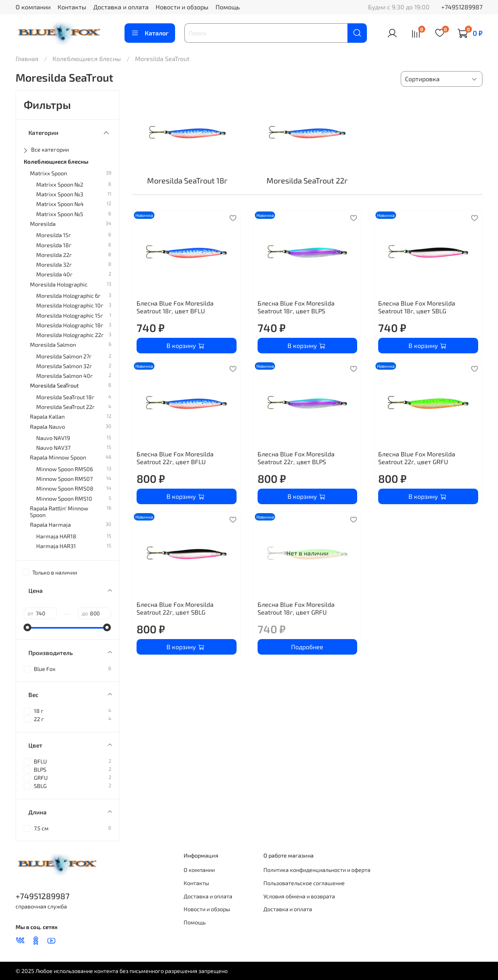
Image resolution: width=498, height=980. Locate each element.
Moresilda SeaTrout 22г (66, 407)
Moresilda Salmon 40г (65, 376)
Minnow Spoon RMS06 (65, 469)
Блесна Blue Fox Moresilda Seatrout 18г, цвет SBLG (417, 307)
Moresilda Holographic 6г (68, 296)
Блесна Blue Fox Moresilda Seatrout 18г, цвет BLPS (296, 307)
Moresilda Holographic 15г (70, 315)
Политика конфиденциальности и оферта (317, 870)
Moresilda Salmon (53, 345)
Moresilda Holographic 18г (70, 325)
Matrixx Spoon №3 (60, 194)
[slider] (28, 627)
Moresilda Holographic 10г (70, 305)
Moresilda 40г (54, 274)
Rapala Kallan (47, 417)
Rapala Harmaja (50, 525)
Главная (27, 59)
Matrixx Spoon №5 (60, 214)
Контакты (72, 7)
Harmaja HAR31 (56, 546)
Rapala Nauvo (47, 427)
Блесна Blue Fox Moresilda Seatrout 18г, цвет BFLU (175, 307)
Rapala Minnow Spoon (58, 457)
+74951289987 (462, 7)
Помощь (228, 7)
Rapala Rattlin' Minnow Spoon (59, 512)
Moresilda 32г (54, 265)
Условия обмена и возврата (299, 896)
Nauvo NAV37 (53, 448)
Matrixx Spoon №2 (60, 184)
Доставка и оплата (121, 7)
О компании (33, 7)
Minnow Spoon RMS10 (64, 499)
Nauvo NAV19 (53, 438)
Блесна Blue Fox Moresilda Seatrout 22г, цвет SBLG (175, 608)
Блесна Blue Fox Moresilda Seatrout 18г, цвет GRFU (296, 608)
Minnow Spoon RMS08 (65, 488)
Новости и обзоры (182, 7)
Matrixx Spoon (48, 173)
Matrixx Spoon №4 (60, 204)
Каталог (150, 33)
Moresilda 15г (54, 235)
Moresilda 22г (54, 255)
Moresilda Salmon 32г (64, 366)
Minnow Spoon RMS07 (64, 479)
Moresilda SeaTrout (54, 385)
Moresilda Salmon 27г (64, 356)
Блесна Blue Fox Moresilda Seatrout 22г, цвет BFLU (175, 458)
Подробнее (307, 647)
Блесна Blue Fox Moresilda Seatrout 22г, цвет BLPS (296, 458)
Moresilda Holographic (59, 284)
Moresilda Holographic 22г (70, 335)
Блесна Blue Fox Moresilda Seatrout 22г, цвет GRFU (417, 458)
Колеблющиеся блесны (87, 59)
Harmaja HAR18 (56, 536)
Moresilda (43, 224)
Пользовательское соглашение (304, 883)
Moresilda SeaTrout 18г (65, 397)
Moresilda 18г (54, 245)
